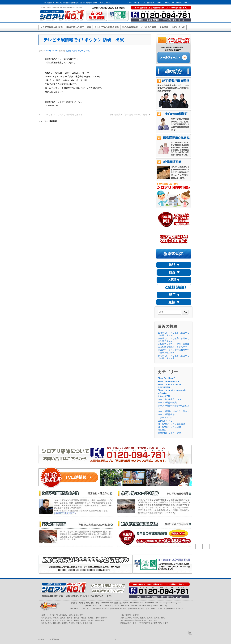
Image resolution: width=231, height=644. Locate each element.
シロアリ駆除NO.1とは (52, 27)
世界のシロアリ (165, 421)
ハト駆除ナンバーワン (137, 608)
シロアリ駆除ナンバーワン (78, 608)
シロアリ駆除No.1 (52, 639)
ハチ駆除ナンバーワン (175, 608)
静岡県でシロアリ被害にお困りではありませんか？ (173, 357)
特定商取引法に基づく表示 (141, 606)
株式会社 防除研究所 (86, 603)
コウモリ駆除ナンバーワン (100, 608)
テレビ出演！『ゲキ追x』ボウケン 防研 (129, 115)
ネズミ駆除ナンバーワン (156, 608)
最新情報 (164, 27)
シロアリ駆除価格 (166, 414)
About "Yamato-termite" (169, 381)
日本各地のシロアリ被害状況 (171, 424)
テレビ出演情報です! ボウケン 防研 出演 (84, 40)
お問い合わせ (178, 27)
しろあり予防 (164, 396)
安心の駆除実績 (130, 27)
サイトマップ (140, 3)
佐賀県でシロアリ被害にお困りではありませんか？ (173, 351)
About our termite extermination (172, 390)
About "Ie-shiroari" (166, 378)
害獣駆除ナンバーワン (119, 608)
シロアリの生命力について (170, 399)
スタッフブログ (165, 417)
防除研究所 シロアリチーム (78, 51)
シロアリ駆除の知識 (167, 403)
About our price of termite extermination (170, 386)
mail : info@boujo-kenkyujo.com (170, 603)
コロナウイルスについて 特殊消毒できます (62, 115)
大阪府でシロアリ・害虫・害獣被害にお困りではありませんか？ (173, 345)
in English (162, 393)
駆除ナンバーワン (183, 3)
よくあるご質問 (149, 27)
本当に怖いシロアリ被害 (79, 27)
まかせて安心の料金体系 (107, 27)
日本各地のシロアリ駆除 (169, 427)
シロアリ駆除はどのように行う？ (173, 411)
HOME (129, 3)
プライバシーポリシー (165, 3)
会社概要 (151, 3)
